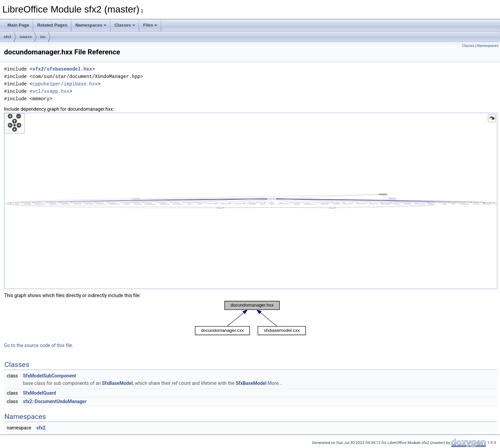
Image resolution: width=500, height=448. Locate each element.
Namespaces (91, 25)
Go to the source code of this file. (39, 345)
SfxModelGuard (40, 393)
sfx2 (7, 37)
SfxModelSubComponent (49, 376)
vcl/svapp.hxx (51, 91)
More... (275, 383)
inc (43, 37)
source (26, 37)
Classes (125, 25)
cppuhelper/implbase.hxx (65, 84)
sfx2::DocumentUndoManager (55, 401)
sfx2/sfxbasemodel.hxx (62, 69)
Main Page (18, 25)
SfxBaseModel (117, 383)
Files (150, 25)
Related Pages (52, 25)
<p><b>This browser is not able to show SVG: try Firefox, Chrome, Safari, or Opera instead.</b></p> (251, 201)
